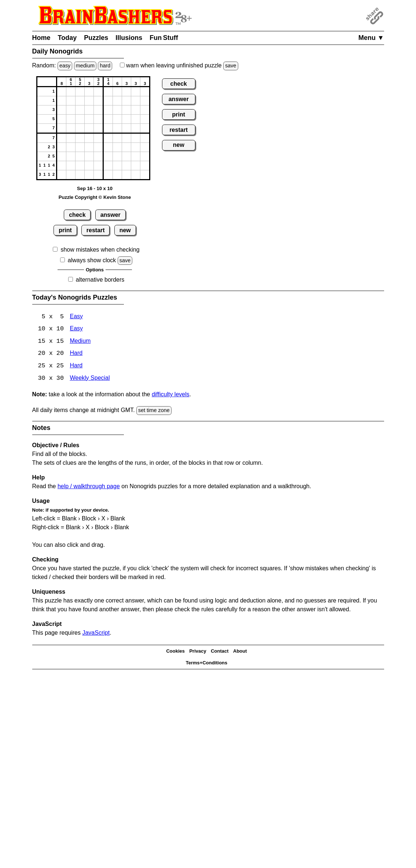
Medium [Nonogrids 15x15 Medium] (80, 342)
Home (41, 38)
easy (65, 66)
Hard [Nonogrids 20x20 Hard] (76, 354)
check (77, 215)
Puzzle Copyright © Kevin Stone (95, 197)
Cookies (175, 652)
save (231, 66)
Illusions (129, 38)
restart (96, 230)
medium (85, 66)
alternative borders (100, 280)
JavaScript (96, 633)
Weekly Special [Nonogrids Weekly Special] (90, 379)
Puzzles (96, 38)
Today (67, 38)
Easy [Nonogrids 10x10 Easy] (76, 329)
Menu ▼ (371, 38)
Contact (220, 652)
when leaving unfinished (179, 65)
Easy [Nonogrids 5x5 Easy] (76, 317)
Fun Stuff (164, 38)
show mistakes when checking (100, 250)
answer (111, 215)
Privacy (198, 652)
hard (105, 66)
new (125, 230)
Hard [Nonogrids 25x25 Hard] (76, 367)
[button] (62, 92)
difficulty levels (171, 395)
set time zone (154, 411)
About (240, 652)
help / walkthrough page (89, 487)
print (65, 230)
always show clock (92, 260)
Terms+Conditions (207, 664)
